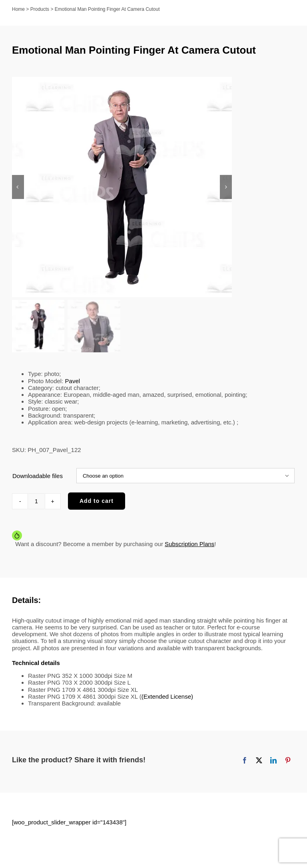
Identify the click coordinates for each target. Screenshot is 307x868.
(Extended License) (167, 696)
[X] (259, 760)
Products (40, 9)
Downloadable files (38, 476)
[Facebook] (245, 760)
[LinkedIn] (273, 760)
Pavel (73, 381)
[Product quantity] (36, 501)
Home (18, 9)
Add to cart (97, 501)
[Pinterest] (288, 760)
